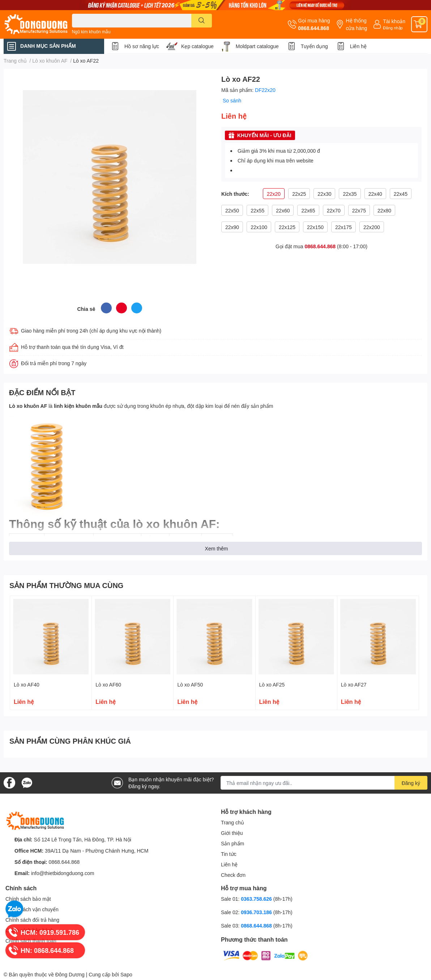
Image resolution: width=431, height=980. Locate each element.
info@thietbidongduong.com (63, 873)
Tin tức (229, 854)
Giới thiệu (232, 833)
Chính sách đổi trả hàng (32, 920)
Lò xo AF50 (190, 685)
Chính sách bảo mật (28, 899)
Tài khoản (394, 21)
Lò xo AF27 (354, 685)
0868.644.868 (313, 28)
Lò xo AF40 (27, 685)
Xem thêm (217, 548)
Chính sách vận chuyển (32, 909)
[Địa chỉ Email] (324, 783)
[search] (202, 21)
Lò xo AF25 (272, 685)
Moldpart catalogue (257, 46)
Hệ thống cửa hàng (356, 24)
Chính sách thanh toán (31, 941)
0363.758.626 (257, 899)
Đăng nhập (393, 28)
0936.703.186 (257, 912)
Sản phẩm (232, 843)
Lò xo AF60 (108, 685)
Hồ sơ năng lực (142, 46)
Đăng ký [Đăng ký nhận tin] (411, 783)
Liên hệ (358, 46)
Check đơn (233, 875)
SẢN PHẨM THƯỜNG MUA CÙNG (66, 585)
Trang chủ (232, 822)
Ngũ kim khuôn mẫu (91, 32)
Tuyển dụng (314, 46)
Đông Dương (70, 974)
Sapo (126, 974)
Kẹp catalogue (197, 46)
